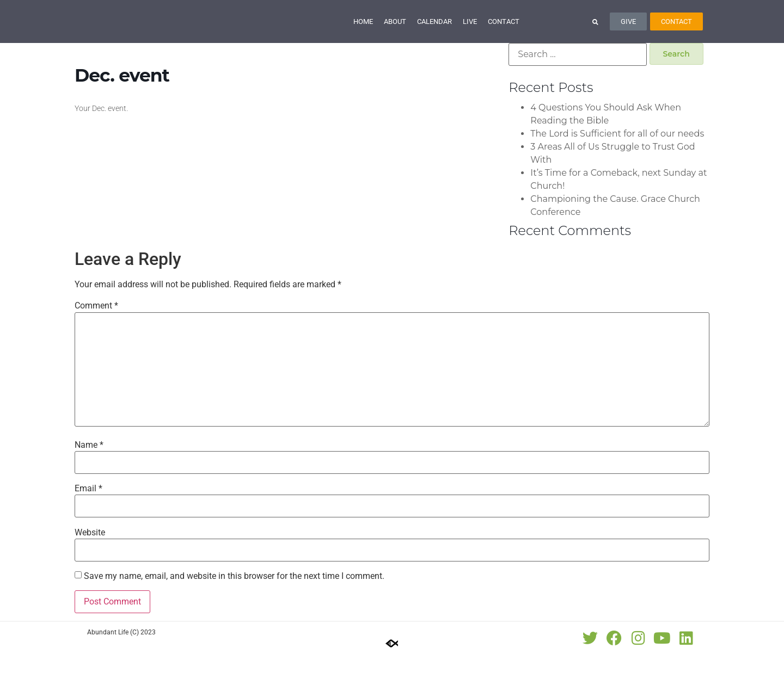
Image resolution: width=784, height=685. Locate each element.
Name (89, 476)
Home (363, 37)
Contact (504, 37)
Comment (96, 337)
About (395, 37)
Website (90, 563)
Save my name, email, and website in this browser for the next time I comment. (234, 607)
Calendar (434, 37)
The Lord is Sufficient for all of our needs (617, 164)
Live (470, 37)
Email (88, 520)
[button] (595, 37)
